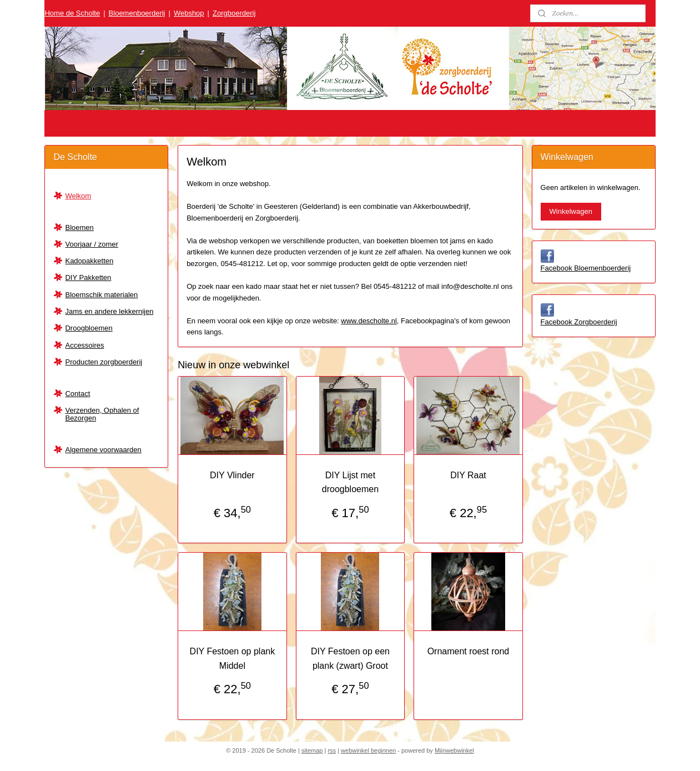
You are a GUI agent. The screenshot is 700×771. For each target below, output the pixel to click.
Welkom (78, 196)
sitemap (312, 750)
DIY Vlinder (232, 475)
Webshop (189, 13)
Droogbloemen (89, 328)
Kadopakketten (89, 261)
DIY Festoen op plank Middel (232, 659)
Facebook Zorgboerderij (579, 322)
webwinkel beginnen (368, 750)
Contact (77, 394)
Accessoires (84, 345)
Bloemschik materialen (101, 295)
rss (332, 750)
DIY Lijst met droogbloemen (350, 482)
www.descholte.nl (369, 321)
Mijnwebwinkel (454, 750)
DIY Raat (468, 475)
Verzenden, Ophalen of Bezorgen (102, 414)
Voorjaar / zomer (91, 244)
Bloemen (79, 227)
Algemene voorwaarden (103, 450)
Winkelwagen (571, 211)
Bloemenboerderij (137, 13)
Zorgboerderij (234, 13)
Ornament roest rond (468, 651)
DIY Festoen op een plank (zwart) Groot (350, 659)
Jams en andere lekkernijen (109, 311)
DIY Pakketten (88, 277)
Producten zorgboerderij (104, 362)
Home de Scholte (72, 13)
